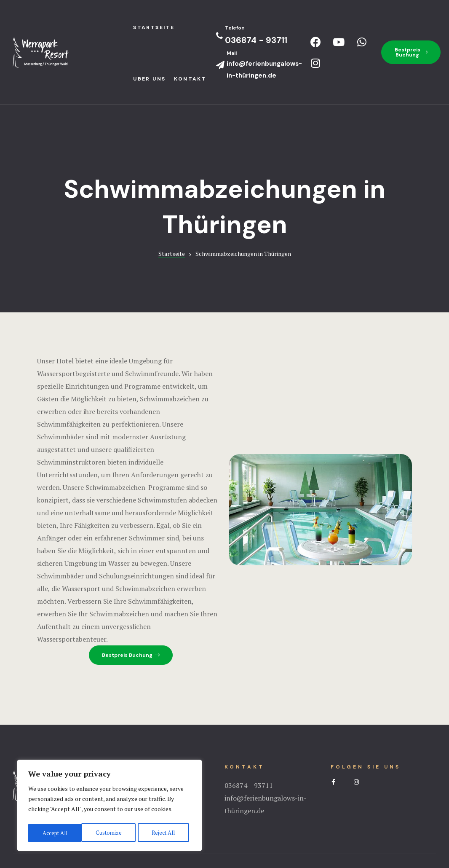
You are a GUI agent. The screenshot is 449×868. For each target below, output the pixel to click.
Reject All (110, 833)
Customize (55, 833)
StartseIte (154, 27)
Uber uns (149, 79)
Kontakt (190, 79)
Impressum (224, 828)
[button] (411, 52)
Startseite (172, 202)
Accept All (164, 833)
